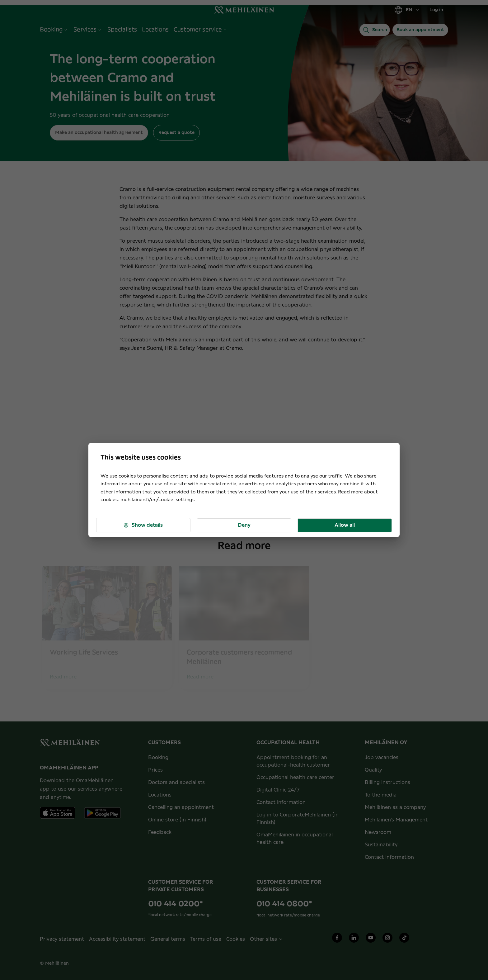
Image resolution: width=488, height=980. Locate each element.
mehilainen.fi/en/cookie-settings (157, 500)
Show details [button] (143, 525)
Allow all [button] (345, 525)
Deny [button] (244, 525)
